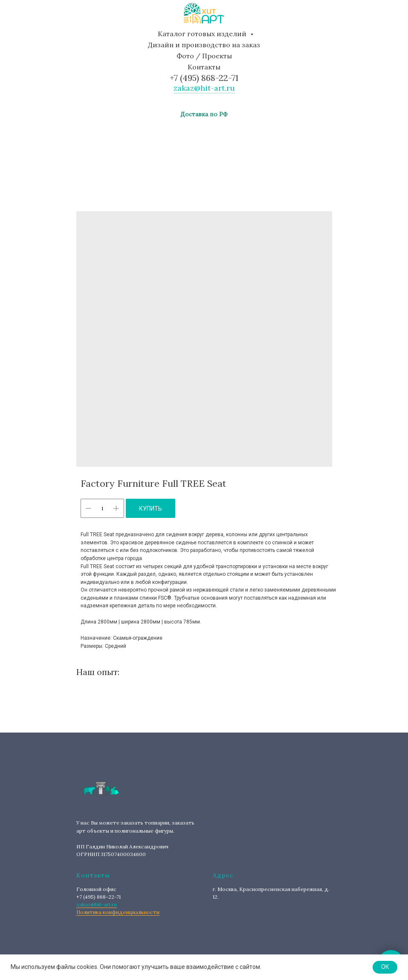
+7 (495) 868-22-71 (204, 78)
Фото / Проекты (204, 56)
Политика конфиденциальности (118, 912)
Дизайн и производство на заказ (204, 45)
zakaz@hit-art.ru (204, 88)
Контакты (204, 67)
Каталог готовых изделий (203, 34)
